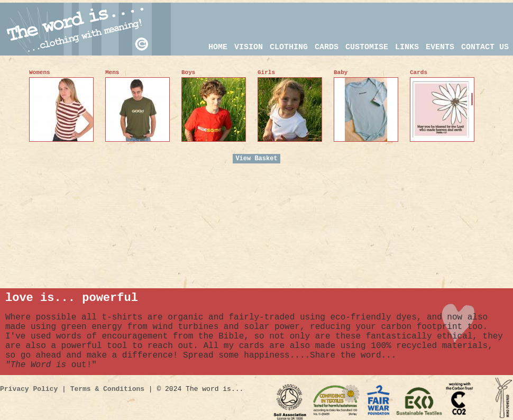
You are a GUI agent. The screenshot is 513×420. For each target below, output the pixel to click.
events (440, 47)
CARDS (327, 47)
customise (367, 47)
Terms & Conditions (107, 389)
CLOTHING (289, 47)
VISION (249, 47)
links (407, 47)
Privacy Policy (29, 389)
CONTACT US (485, 47)
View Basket (256, 159)
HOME (218, 47)
